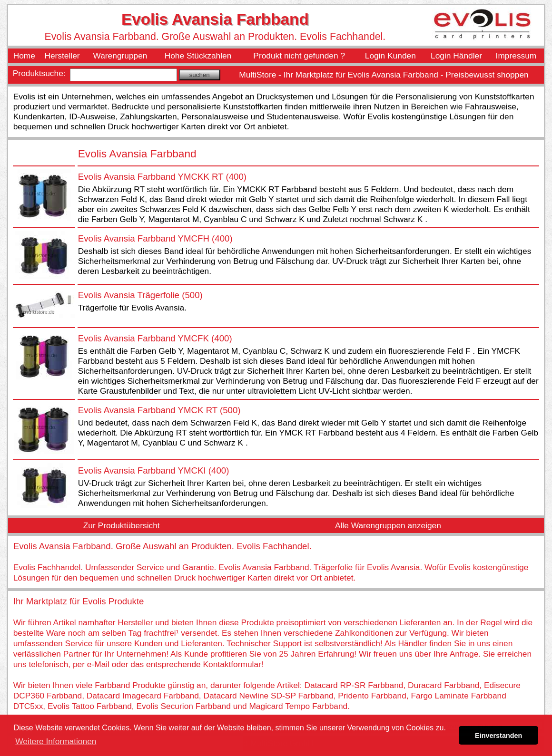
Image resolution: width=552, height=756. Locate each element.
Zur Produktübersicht (122, 525)
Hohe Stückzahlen (198, 56)
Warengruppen (120, 56)
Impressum (516, 56)
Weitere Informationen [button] (56, 741)
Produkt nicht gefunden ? (299, 56)
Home (24, 56)
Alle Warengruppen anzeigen (388, 525)
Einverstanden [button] (498, 736)
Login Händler (456, 56)
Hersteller (62, 56)
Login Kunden (390, 56)
